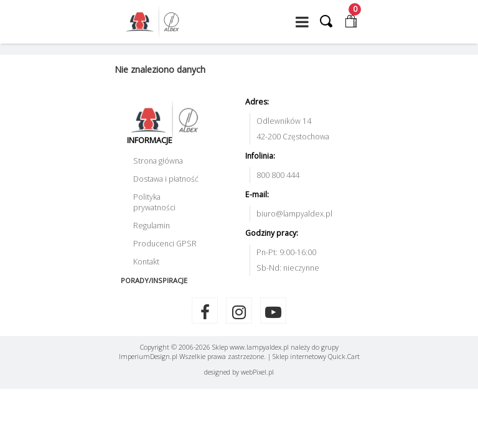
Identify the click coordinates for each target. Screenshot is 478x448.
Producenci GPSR (165, 244)
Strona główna (158, 161)
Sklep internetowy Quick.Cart (316, 356)
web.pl (257, 372)
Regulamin (152, 226)
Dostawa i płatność (166, 179)
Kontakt (146, 262)
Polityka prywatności (154, 202)
